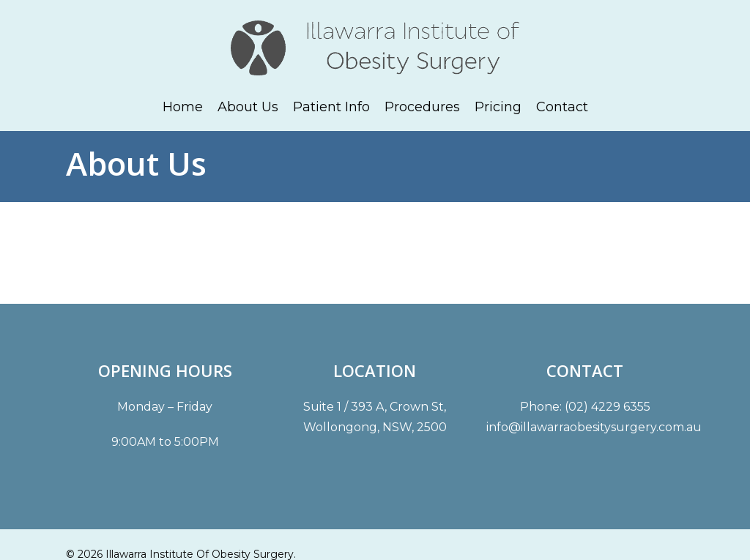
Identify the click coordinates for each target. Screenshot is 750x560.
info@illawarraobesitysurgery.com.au (594, 427)
